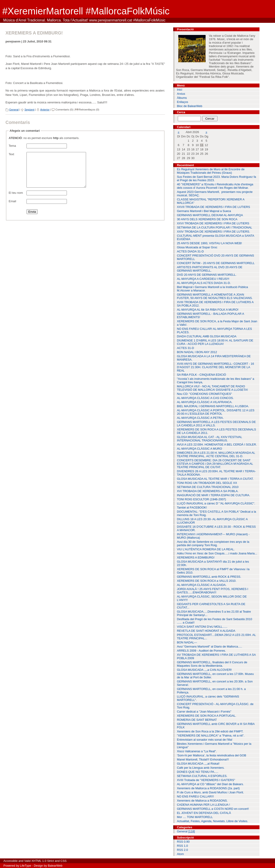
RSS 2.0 (182, 850)
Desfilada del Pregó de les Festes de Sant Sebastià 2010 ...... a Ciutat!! (215, 621)
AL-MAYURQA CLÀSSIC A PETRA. (200, 418)
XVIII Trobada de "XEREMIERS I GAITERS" (206, 780)
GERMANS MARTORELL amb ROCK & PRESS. (209, 577)
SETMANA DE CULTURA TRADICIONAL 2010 (208, 487)
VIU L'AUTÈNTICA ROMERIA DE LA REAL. (206, 549)
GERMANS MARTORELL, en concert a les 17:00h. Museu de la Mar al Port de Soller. (215, 676)
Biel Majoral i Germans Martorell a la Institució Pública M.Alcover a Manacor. (212, 289)
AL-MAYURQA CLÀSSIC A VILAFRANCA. (205, 402)
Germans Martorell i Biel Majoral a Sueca (204, 211)
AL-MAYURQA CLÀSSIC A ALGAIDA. (202, 585)
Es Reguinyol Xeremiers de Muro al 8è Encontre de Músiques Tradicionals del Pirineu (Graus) (211, 171)
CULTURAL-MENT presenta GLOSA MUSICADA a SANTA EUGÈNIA (216, 237)
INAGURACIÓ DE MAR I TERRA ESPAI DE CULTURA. (213, 495)
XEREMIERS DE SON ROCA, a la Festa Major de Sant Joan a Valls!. (217, 323)
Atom (180, 854)
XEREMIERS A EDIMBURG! (196, 557)
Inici (179, 90)
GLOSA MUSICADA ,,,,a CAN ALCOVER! (204, 670)
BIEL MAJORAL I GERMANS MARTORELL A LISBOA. (213, 406)
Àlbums (182, 98)
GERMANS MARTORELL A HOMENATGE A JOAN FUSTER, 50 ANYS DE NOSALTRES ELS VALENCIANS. (215, 296)
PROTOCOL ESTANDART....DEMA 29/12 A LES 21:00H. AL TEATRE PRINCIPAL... (216, 637)
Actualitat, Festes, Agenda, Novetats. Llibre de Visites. (212, 821)
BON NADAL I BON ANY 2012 (197, 352)
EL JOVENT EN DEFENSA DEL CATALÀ (204, 813)
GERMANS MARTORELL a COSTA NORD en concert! (213, 809)
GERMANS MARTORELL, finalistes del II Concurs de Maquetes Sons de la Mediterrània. (212, 664)
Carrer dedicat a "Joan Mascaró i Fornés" (204, 712)
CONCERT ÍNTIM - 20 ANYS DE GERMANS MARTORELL (216, 263)
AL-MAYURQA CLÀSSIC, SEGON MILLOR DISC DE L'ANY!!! (212, 598)
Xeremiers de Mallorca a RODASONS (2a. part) (208, 788)
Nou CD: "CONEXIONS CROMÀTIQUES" (204, 394)
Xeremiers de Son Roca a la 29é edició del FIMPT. (210, 731)
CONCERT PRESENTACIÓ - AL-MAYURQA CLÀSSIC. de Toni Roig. (215, 706)
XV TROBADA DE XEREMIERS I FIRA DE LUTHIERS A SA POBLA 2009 (216, 656)
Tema (12, 146)
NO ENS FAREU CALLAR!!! (195, 796)
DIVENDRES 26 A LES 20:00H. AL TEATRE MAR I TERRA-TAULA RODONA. (216, 473)
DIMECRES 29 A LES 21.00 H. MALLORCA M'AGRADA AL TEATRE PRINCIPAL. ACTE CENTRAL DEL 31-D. (216, 454)
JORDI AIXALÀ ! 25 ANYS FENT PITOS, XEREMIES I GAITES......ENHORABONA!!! (212, 591)
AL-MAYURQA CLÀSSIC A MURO (199, 449)
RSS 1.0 (182, 846)
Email (12, 208)
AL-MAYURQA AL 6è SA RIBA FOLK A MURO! (208, 310)
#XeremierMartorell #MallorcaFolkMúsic (86, 11)
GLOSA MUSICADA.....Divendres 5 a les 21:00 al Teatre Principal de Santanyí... (214, 613)
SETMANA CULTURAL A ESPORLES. (202, 776)
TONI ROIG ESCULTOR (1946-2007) (201, 499)
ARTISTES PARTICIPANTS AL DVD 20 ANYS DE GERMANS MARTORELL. (210, 269)
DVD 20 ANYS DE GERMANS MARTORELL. (207, 275)
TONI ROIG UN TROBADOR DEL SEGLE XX (207, 483)
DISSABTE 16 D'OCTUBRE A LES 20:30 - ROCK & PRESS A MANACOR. (216, 528)
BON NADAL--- (187, 642)
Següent (29, 109)
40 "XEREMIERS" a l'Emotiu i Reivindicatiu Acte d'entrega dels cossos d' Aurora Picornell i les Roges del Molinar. (215, 186)
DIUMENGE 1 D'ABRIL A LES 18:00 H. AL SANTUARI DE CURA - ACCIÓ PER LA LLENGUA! (215, 342)
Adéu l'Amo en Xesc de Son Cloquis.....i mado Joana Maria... (217, 553)
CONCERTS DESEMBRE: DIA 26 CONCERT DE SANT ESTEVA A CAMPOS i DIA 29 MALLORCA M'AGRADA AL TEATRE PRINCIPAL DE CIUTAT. (215, 464)
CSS (64, 861)
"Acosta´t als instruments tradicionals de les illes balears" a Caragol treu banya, (216, 380)
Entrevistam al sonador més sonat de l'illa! (205, 740)
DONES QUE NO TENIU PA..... (198, 772)
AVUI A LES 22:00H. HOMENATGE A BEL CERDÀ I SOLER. (217, 444)
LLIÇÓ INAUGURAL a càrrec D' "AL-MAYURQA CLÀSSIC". (216, 503)
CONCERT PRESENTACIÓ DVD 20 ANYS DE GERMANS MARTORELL (215, 257)
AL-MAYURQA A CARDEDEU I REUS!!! (203, 279)
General (14, 109)
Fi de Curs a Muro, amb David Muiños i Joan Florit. (210, 792)
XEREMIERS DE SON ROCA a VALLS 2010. (207, 581)
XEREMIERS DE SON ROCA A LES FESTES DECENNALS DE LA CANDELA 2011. (216, 431)
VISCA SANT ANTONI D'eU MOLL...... (202, 627)
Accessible (10, 861)
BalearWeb (55, 866)
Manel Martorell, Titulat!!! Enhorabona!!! (203, 759)
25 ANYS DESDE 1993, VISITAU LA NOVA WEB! (209, 243)
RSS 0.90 (183, 842)
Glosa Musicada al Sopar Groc (197, 247)
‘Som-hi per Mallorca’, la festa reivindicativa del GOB (211, 755)
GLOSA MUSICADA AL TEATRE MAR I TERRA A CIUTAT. (215, 479)
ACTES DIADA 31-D (190, 251)
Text (11, 154)
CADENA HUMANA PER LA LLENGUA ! (203, 805)
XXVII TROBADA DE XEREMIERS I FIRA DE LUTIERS (213, 207)
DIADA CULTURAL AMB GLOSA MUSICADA (207, 336)
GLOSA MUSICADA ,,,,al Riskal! (198, 764)
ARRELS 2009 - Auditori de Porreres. (201, 651)
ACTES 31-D (185, 348)
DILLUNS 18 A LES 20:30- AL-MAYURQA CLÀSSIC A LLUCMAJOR (212, 521)
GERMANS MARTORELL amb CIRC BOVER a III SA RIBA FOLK (216, 726)
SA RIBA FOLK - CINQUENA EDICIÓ (201, 375)
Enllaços (182, 102)
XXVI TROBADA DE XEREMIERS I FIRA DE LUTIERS (213, 223)
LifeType (25, 866)
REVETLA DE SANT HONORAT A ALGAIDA (206, 631)
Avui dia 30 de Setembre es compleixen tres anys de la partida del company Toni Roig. (213, 543)
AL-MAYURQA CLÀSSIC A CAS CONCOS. (205, 398)
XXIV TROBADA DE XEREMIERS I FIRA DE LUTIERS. (213, 232)
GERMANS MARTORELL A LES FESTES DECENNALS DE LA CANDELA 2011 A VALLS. (216, 424)
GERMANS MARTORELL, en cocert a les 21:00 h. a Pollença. (211, 691)
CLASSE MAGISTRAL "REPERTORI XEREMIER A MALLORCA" (211, 201)
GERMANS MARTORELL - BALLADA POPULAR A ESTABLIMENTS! (211, 315)
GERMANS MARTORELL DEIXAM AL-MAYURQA (210, 215)
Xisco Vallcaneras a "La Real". (197, 751)
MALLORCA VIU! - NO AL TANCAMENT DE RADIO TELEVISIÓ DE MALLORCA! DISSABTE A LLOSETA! (212, 388)
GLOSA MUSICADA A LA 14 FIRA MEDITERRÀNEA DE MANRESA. (214, 358)
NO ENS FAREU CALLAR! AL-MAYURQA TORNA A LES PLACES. (214, 330)
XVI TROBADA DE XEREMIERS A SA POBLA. (208, 491)
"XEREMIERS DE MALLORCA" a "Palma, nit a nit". (211, 736)
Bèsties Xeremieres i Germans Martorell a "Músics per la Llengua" (214, 745)
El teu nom (16, 200)
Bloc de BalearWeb (190, 106)
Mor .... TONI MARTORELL (195, 817)
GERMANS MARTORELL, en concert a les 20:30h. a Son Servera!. (215, 683)
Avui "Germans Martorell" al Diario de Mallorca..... (210, 646)
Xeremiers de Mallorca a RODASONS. (202, 801)
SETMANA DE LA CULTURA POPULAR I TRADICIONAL (215, 227)
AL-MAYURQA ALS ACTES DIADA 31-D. (204, 283)
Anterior (45, 109)
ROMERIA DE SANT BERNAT (197, 720)
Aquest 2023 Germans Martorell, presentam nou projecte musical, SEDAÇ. (215, 194)
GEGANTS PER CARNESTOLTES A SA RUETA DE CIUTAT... (211, 606)
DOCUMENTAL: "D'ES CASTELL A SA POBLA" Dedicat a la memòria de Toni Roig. (216, 513)
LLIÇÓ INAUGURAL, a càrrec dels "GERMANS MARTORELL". (208, 698)
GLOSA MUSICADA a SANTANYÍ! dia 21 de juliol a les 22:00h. (213, 563)
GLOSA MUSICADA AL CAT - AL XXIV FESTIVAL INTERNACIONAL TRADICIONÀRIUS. (210, 439)
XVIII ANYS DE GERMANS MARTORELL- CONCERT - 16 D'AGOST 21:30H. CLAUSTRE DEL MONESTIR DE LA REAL (215, 367)
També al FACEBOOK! (192, 507)
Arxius (181, 94)
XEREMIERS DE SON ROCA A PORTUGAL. (207, 716)
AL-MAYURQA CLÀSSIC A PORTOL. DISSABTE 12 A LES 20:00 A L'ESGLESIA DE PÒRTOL (216, 412)
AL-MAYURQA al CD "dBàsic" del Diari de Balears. (210, 784)
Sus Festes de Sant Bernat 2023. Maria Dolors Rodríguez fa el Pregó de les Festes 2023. (216, 178)
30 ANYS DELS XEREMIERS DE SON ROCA (207, 219)
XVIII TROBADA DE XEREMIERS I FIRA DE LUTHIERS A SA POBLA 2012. (215, 304)
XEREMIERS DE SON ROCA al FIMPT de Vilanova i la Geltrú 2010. (213, 571)
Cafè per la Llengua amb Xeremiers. (201, 768)
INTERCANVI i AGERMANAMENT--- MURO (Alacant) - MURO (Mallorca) (213, 536)
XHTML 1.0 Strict (43, 861)
